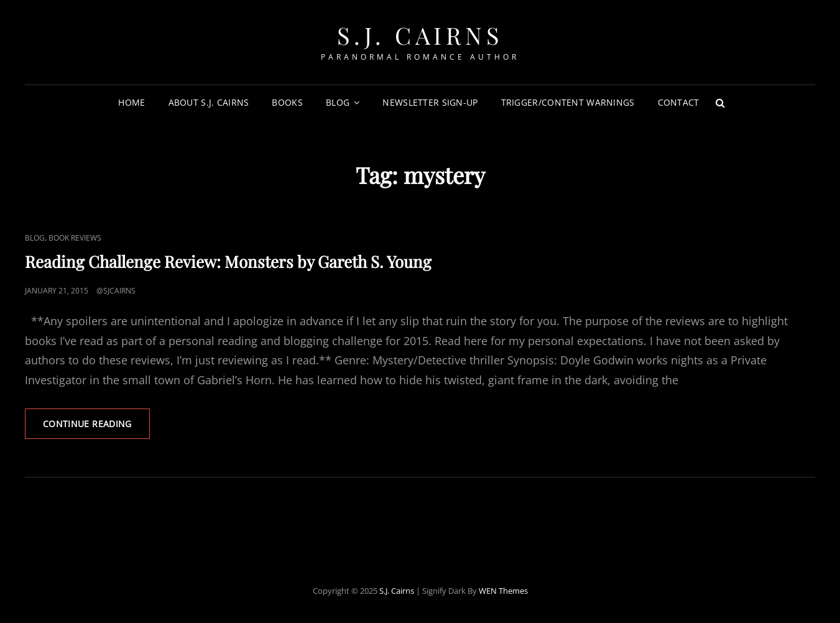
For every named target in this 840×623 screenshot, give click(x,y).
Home (132, 102)
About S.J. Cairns (209, 102)
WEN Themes (503, 591)
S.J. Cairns (420, 35)
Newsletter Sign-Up (430, 102)
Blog (338, 102)
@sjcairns (116, 291)
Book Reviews (75, 238)
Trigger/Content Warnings (568, 102)
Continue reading (96, 428)
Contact (679, 102)
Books (287, 102)
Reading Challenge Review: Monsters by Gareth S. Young (228, 261)
